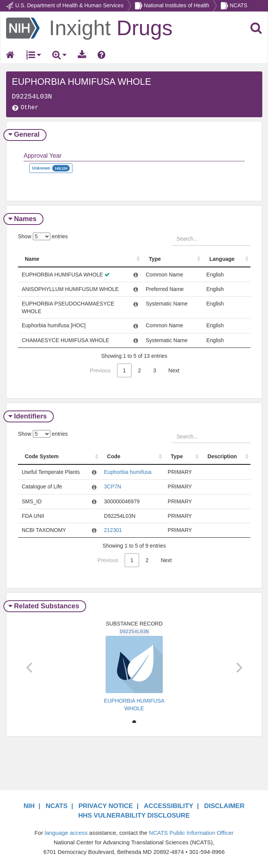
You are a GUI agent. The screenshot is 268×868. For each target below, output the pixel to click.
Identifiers (29, 416)
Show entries (43, 236)
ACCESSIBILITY (168, 806)
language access (66, 833)
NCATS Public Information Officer (191, 833)
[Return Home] (89, 27)
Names (23, 219)
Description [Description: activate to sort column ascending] (222, 456)
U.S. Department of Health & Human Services (69, 5)
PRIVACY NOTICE (106, 806)
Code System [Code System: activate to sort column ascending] (42, 456)
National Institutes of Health (177, 5)
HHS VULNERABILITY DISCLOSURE (134, 815)
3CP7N (112, 487)
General (25, 134)
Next (174, 370)
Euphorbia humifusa (128, 472)
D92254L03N (134, 632)
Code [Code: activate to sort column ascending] (114, 456)
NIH (29, 806)
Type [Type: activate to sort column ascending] (155, 259)
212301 (113, 530)
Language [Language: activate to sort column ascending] (222, 259)
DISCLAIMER (224, 806)
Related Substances (45, 606)
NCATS (238, 5)
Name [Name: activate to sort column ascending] (32, 259)
